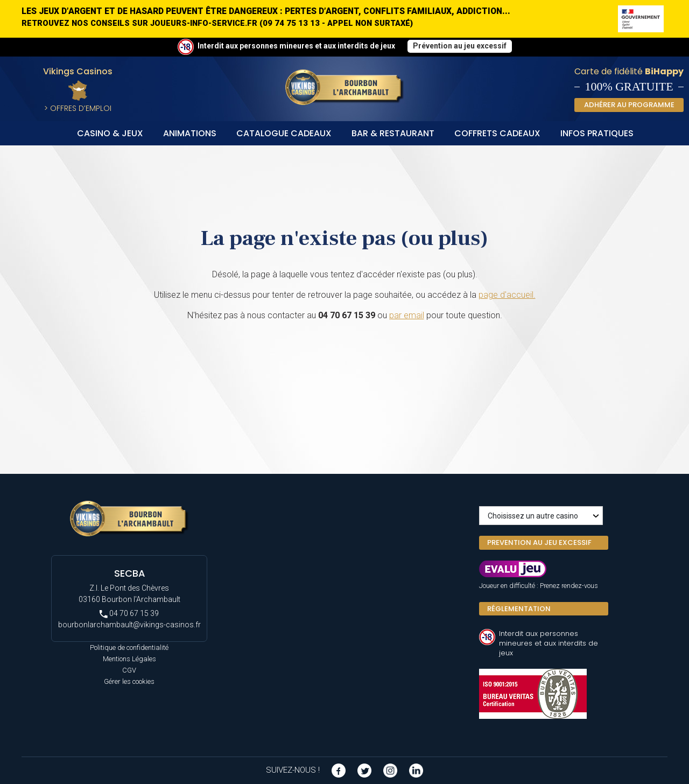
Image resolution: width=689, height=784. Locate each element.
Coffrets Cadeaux (497, 133)
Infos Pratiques (597, 133)
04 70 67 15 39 (129, 614)
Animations (190, 133)
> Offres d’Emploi (78, 108)
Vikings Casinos (78, 71)
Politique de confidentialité (129, 647)
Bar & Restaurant (393, 133)
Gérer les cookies (129, 681)
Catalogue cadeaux (284, 133)
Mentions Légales (129, 659)
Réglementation (519, 609)
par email (407, 315)
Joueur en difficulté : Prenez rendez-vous (539, 586)
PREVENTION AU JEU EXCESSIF (539, 542)
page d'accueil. (507, 295)
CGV (129, 670)
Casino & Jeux (110, 133)
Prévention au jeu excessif (460, 46)
